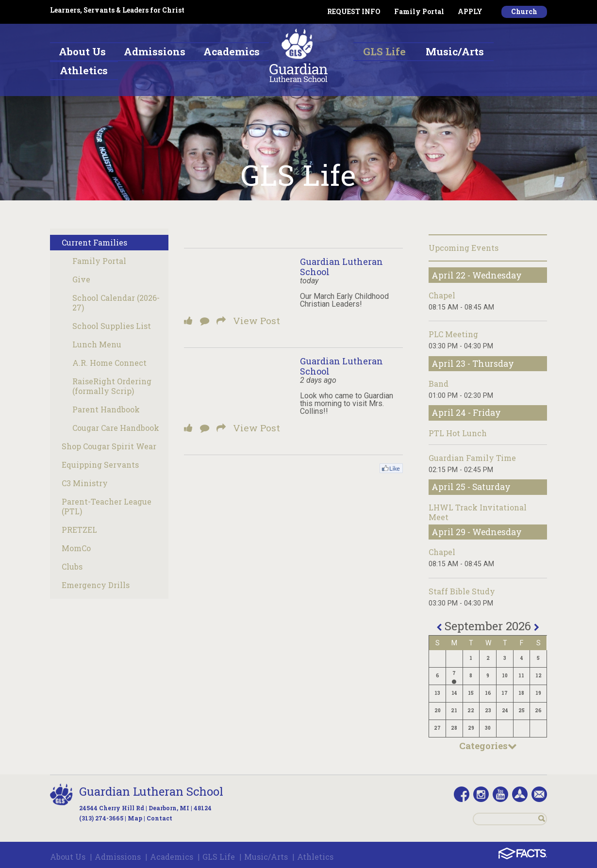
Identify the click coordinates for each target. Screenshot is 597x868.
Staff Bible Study (462, 591)
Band (439, 384)
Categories (488, 745)
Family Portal (419, 11)
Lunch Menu (97, 344)
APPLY (470, 11)
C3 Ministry (85, 483)
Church (524, 11)
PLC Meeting (453, 334)
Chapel (442, 295)
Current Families (94, 242)
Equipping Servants (100, 465)
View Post (257, 320)
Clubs (72, 566)
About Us (68, 857)
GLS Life (219, 857)
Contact (159, 818)
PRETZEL (79, 530)
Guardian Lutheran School (341, 267)
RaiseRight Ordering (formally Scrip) (112, 386)
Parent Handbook (106, 409)
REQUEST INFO (354, 11)
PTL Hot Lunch (458, 433)
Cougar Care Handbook (116, 428)
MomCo (76, 548)
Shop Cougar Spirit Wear (109, 446)
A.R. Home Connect (109, 363)
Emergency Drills (96, 585)
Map (135, 818)
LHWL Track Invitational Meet (478, 512)
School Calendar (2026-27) (116, 303)
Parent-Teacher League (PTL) (107, 506)
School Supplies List (112, 326)
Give (81, 279)
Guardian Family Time (472, 458)
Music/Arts (266, 857)
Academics (172, 857)
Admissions (118, 857)
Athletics (315, 857)
